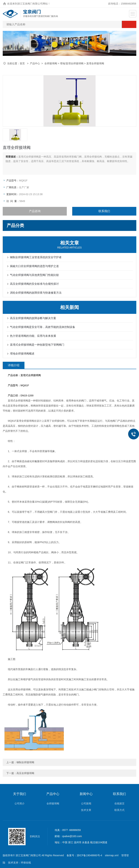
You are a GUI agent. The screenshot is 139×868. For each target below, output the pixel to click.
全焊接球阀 (51, 63)
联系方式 (119, 810)
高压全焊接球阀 (25, 773)
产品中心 (35, 63)
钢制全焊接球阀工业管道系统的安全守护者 (36, 257)
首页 (23, 63)
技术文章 (86, 810)
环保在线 (26, 863)
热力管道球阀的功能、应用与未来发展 (33, 336)
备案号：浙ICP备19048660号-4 (84, 855)
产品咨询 (35, 211)
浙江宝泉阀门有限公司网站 (33, 4)
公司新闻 (86, 803)
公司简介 (20, 803)
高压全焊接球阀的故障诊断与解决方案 (33, 318)
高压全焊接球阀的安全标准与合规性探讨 (34, 284)
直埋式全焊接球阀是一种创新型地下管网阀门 (37, 345)
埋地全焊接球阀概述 (22, 354)
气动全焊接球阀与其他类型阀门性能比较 (34, 275)
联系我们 (104, 211)
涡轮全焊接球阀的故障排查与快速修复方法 (36, 293)
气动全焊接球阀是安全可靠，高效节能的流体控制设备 (43, 327)
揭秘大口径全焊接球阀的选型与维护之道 (34, 266)
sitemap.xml (112, 855)
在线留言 (119, 803)
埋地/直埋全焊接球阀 (72, 63)
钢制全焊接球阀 (25, 762)
